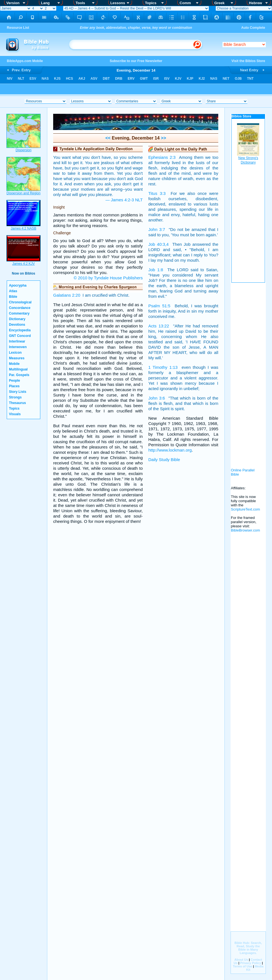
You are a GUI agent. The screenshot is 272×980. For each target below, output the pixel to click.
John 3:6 (157, 398)
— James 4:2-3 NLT (124, 200)
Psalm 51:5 (159, 306)
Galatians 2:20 (67, 295)
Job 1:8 (156, 270)
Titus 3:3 (157, 193)
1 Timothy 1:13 (163, 367)
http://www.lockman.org (170, 450)
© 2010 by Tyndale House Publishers (108, 278)
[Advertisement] (248, 372)
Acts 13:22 (159, 326)
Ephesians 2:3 (162, 157)
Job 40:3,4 (159, 244)
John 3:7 (157, 229)
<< (108, 138)
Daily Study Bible (164, 460)
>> (163, 138)
